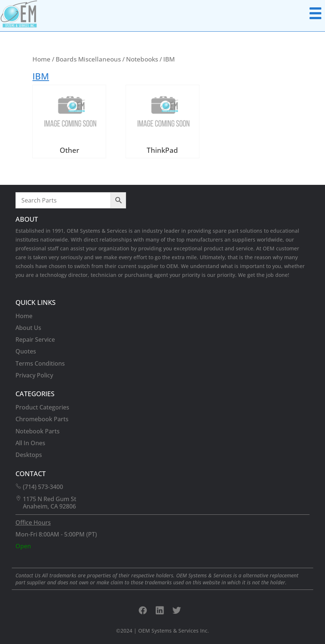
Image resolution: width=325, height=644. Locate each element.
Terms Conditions (40, 363)
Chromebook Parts (42, 419)
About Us (28, 328)
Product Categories (42, 407)
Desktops (29, 455)
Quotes (26, 351)
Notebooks (142, 59)
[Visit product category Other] (69, 121)
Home (41, 59)
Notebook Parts (38, 431)
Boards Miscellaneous (88, 59)
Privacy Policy (34, 375)
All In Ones (30, 443)
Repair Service (35, 339)
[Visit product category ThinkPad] (162, 121)
